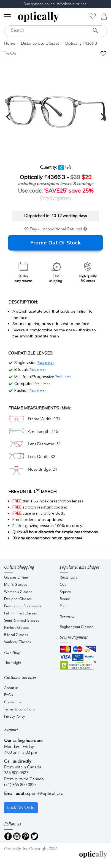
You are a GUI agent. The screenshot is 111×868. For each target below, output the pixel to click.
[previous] (9, 117)
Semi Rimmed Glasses (22, 621)
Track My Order (21, 808)
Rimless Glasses (17, 628)
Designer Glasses (18, 599)
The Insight (13, 663)
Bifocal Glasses (16, 635)
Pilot (63, 606)
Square (65, 592)
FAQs (9, 695)
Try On (10, 54)
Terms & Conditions (20, 709)
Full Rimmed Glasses (21, 613)
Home (10, 44)
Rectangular (69, 578)
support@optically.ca (44, 794)
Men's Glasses (16, 585)
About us (11, 688)
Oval (63, 585)
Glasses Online (16, 578)
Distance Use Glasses (40, 44)
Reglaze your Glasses (77, 627)
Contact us (13, 702)
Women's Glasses (18, 592)
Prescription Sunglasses (23, 606)
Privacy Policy (14, 717)
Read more (46, 363)
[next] (102, 117)
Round (65, 599)
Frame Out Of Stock (55, 243)
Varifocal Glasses (17, 642)
